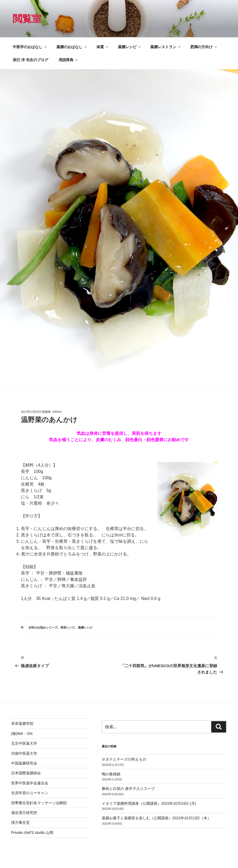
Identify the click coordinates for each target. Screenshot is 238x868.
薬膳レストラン (166, 47)
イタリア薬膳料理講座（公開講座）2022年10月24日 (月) (149, 803)
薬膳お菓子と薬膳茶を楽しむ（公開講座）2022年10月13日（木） (156, 818)
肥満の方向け (204, 47)
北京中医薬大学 (24, 743)
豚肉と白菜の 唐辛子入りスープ (128, 789)
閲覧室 (27, 19)
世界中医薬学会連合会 (30, 783)
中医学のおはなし (30, 47)
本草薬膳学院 (22, 724)
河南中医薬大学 (24, 753)
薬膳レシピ (130, 47)
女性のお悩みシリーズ (43, 627)
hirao (57, 412)
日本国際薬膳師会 (26, 773)
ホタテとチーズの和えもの (124, 759)
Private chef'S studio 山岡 (32, 833)
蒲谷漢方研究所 (24, 813)
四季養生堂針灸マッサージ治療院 (39, 803)
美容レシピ (68, 627)
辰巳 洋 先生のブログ (30, 60)
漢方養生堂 (20, 822)
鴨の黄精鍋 (111, 774)
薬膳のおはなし (72, 47)
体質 (103, 47)
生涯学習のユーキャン (30, 793)
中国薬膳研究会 (24, 763)
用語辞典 (69, 60)
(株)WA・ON (22, 734)
